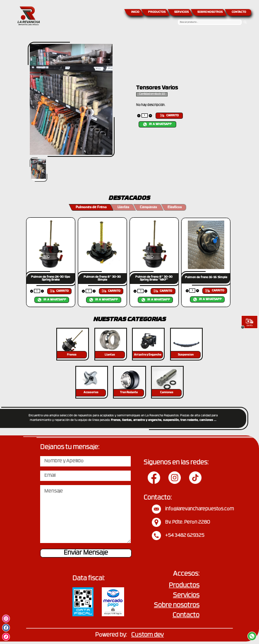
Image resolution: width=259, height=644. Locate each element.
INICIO (135, 12)
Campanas (148, 207)
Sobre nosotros (177, 606)
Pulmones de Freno (91, 207)
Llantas (123, 207)
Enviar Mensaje (86, 553)
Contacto (186, 616)
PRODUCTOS (157, 12)
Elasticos (175, 207)
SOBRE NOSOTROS (210, 12)
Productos (184, 586)
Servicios (186, 596)
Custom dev (147, 635)
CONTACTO (239, 12)
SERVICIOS (181, 12)
